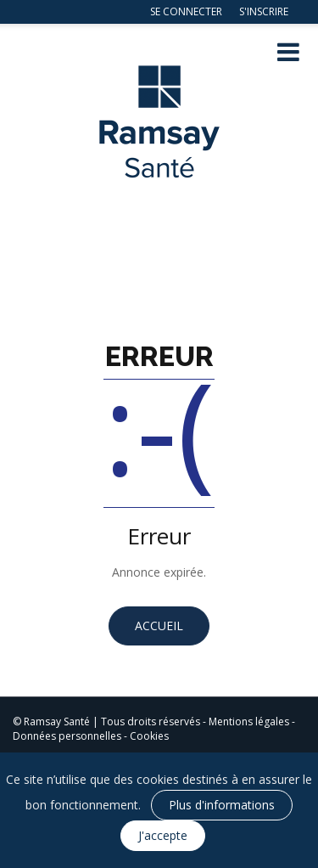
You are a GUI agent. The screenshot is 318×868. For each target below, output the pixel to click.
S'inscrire (264, 11)
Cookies (149, 736)
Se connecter (186, 11)
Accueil (159, 626)
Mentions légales (249, 721)
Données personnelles (67, 736)
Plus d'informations (222, 805)
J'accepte (163, 835)
